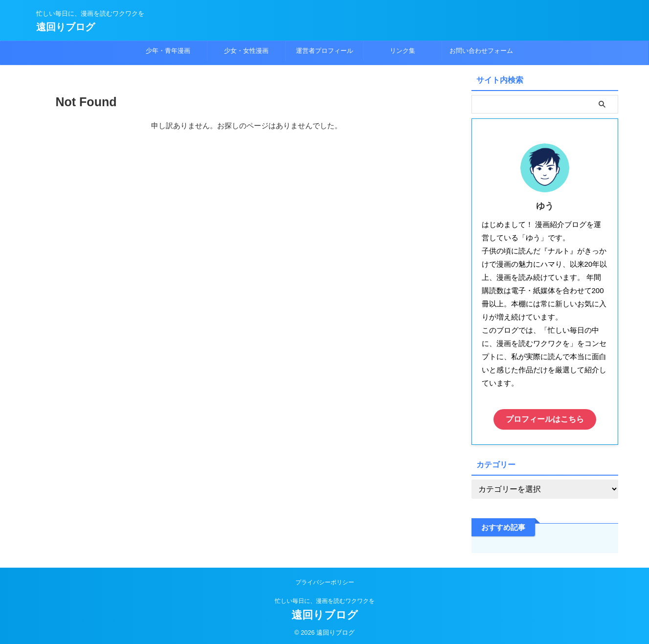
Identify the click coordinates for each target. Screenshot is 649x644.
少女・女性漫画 (246, 51)
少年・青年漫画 (168, 51)
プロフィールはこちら (545, 418)
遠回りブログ (66, 27)
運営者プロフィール (324, 51)
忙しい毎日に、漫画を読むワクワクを (325, 598)
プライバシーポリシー (325, 580)
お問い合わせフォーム (481, 51)
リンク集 (403, 51)
